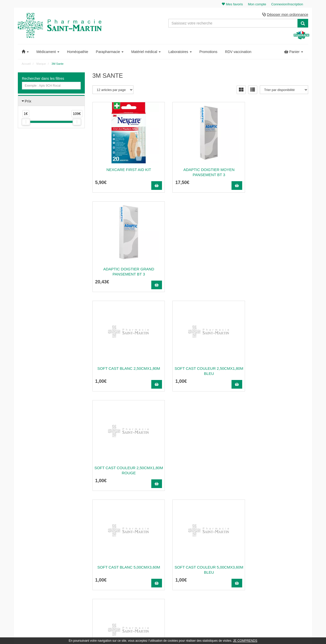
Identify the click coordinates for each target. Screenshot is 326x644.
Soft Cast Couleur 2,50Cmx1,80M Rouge (275, 272)
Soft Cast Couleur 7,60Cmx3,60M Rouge (275, 471)
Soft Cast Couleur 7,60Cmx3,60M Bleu (200, 471)
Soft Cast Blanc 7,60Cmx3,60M (126, 468)
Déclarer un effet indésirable (211, 570)
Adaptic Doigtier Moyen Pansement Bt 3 (200, 172)
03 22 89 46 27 (105, 542)
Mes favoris (274, 570)
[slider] (26, 122)
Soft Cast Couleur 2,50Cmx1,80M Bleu (200, 272)
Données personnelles (207, 586)
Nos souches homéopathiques (113, 582)
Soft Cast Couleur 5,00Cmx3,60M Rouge (275, 371)
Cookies (197, 592)
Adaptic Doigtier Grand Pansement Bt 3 (275, 172)
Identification (275, 548)
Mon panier (274, 542)
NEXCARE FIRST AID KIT (126, 170)
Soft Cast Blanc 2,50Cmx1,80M (126, 269)
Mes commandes (278, 553)
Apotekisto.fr (219, 633)
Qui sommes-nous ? (205, 548)
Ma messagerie (277, 564)
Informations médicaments (210, 564)
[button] (25, 52)
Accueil (26, 64)
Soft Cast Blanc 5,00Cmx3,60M (126, 369)
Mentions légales (203, 575)
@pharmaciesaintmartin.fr (117, 548)
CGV (195, 581)
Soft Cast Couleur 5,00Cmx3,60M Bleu (200, 371)
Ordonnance (200, 553)
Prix (28, 101)
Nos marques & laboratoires (111, 587)
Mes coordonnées (278, 559)
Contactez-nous (202, 542)
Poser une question (205, 559)
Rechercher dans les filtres (43, 79)
